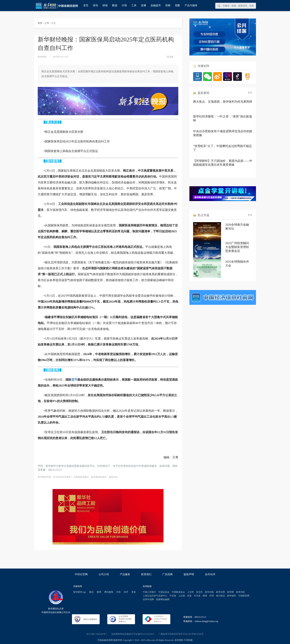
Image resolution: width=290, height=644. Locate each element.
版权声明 (189, 574)
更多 (250, 93)
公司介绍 (104, 574)
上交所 (190, 592)
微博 (99, 592)
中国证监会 (164, 592)
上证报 (182, 596)
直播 (144, 5)
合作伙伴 (210, 574)
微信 (91, 592)
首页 (86, 5)
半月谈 (197, 596)
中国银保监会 (178, 592)
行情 (124, 5)
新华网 (230, 592)
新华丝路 (209, 592)
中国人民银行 (149, 592)
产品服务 (125, 574)
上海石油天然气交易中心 (155, 596)
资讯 (95, 5)
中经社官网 (81, 574)
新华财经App (80, 592)
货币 (74, 380)
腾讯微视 (109, 592)
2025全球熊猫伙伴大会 (237, 264)
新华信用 (220, 592)
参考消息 (240, 592)
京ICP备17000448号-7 (97, 634)
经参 (189, 596)
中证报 (173, 596)
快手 (126, 592)
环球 (212, 596)
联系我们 (146, 574)
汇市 (47, 23)
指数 (178, 5)
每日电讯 (220, 596)
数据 (115, 5)
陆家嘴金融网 (163, 599)
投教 (168, 5)
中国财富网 (244, 596)
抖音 (119, 592)
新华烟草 (232, 596)
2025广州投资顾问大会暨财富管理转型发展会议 (237, 247)
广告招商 (168, 574)
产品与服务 (191, 5)
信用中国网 (148, 599)
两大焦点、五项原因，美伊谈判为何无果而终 (223, 102)
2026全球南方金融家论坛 (237, 227)
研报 (105, 5)
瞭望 (205, 596)
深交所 (199, 592)
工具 (134, 5)
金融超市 (156, 5)
